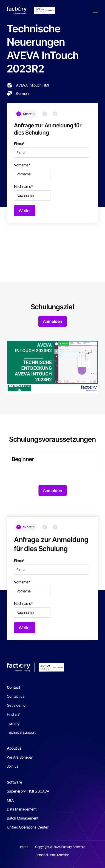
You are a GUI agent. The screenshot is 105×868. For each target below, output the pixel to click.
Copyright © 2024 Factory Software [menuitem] (60, 847)
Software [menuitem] (14, 782)
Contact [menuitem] (13, 687)
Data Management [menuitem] (22, 809)
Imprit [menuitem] (24, 847)
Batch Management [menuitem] (23, 818)
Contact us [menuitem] (16, 696)
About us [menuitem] (14, 748)
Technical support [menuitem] (21, 732)
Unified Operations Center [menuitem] (28, 827)
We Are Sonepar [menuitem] (20, 757)
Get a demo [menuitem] (16, 705)
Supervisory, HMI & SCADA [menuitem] (28, 791)
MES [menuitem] (11, 800)
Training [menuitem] (13, 723)
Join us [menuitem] (13, 766)
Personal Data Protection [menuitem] (53, 855)
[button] (95, 10)
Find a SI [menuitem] (14, 714)
